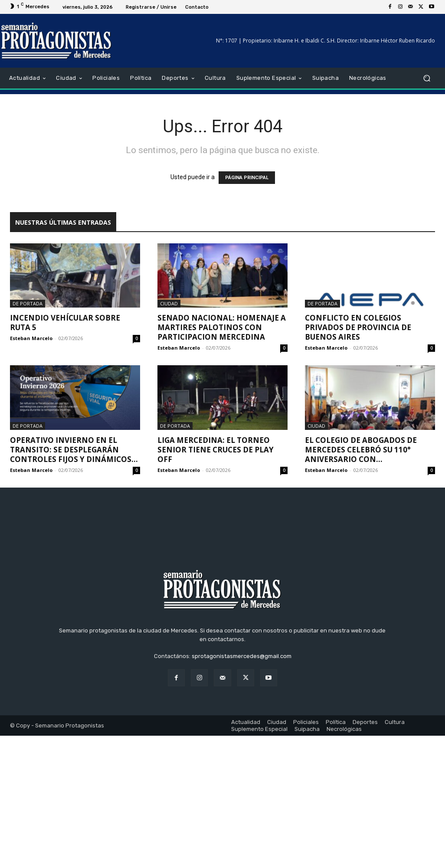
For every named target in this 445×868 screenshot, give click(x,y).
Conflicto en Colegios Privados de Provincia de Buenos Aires (358, 327)
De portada (28, 303)
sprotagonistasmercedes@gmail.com (242, 789)
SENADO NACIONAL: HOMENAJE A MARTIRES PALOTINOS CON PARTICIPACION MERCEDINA (222, 327)
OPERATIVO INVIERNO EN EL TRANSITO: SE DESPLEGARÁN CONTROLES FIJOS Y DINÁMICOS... (74, 450)
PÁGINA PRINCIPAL (247, 178)
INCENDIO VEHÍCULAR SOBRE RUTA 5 (65, 323)
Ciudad (169, 303)
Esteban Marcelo (31, 338)
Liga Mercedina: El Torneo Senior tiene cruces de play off (216, 450)
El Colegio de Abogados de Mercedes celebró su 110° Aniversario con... (361, 450)
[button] (427, 78)
